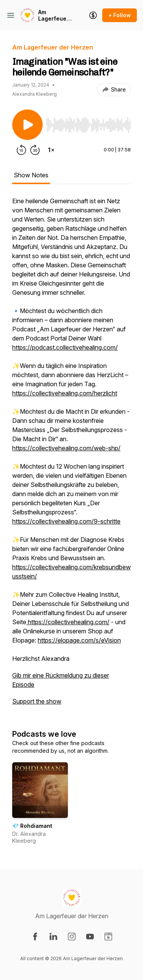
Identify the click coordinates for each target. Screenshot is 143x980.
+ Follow (120, 15)
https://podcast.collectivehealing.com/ (65, 347)
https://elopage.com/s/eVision (79, 640)
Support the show (37, 701)
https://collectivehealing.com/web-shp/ (66, 448)
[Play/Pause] (27, 125)
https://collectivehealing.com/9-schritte (66, 521)
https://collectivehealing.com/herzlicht (65, 393)
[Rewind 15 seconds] (21, 150)
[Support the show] (93, 15)
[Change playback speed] (51, 150)
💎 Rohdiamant (32, 826)
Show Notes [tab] (31, 175)
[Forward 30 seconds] (35, 150)
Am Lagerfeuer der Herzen (53, 15)
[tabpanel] (71, 455)
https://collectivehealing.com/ (68, 622)
